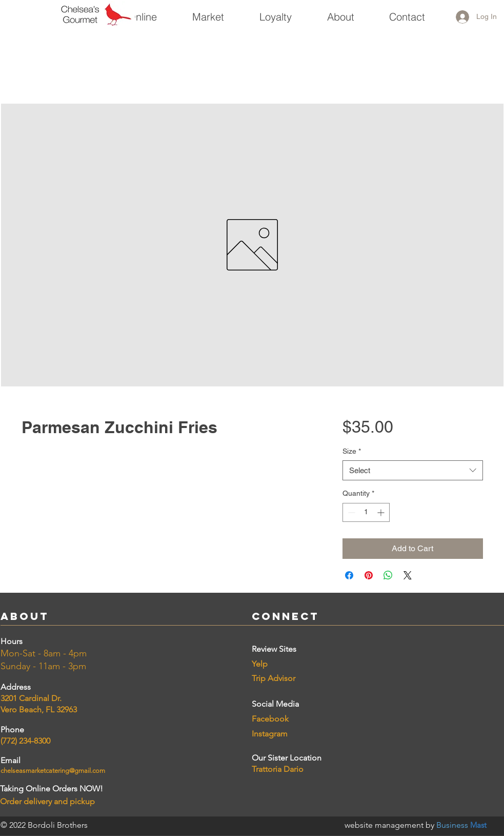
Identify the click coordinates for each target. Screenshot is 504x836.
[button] (208, 12)
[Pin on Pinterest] (369, 575)
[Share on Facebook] (349, 575)
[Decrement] (350, 512)
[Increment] (382, 512)
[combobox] (412, 470)
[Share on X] (408, 575)
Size (352, 451)
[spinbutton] (366, 512)
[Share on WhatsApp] (388, 575)
